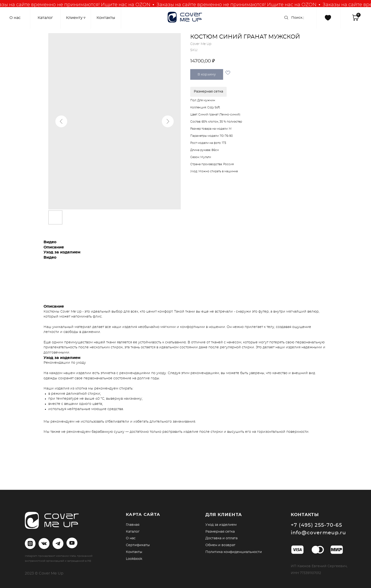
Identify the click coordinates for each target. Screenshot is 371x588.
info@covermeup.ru (318, 533)
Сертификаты (138, 545)
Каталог (133, 532)
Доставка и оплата (221, 538)
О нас (131, 538)
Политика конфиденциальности (234, 552)
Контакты (134, 552)
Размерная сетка (220, 532)
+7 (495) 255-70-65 (317, 525)
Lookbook (134, 559)
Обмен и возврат (220, 545)
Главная (133, 525)
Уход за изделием (221, 525)
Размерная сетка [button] (208, 92)
